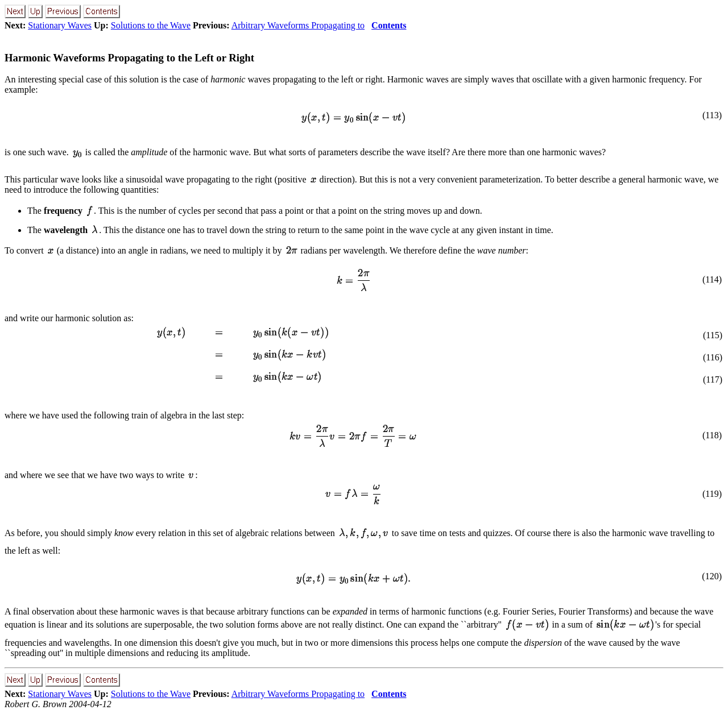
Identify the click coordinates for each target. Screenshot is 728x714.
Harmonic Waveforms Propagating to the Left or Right (129, 58)
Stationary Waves (60, 25)
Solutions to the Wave (151, 25)
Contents (389, 25)
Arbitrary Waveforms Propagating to (298, 25)
